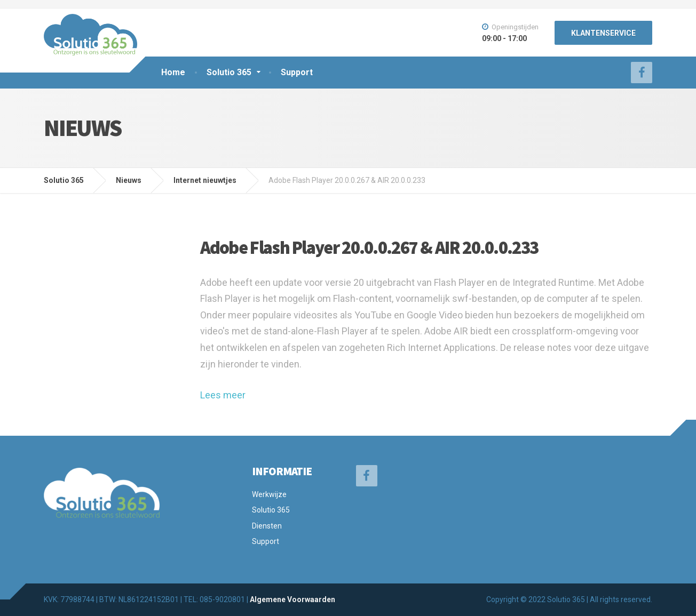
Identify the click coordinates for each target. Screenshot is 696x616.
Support (297, 72)
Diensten (267, 526)
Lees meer (223, 395)
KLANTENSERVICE (603, 33)
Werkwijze (269, 494)
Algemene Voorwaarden (292, 599)
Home (173, 72)
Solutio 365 (229, 72)
